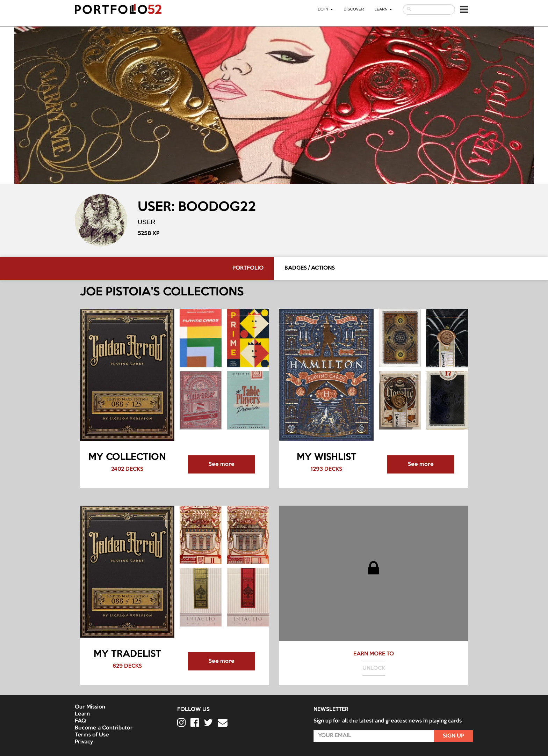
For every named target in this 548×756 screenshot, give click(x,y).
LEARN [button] (383, 9)
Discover (354, 9)
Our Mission (90, 707)
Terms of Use (92, 735)
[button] (464, 9)
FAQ (80, 721)
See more (222, 464)
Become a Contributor (104, 728)
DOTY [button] (325, 9)
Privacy (84, 742)
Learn (82, 714)
